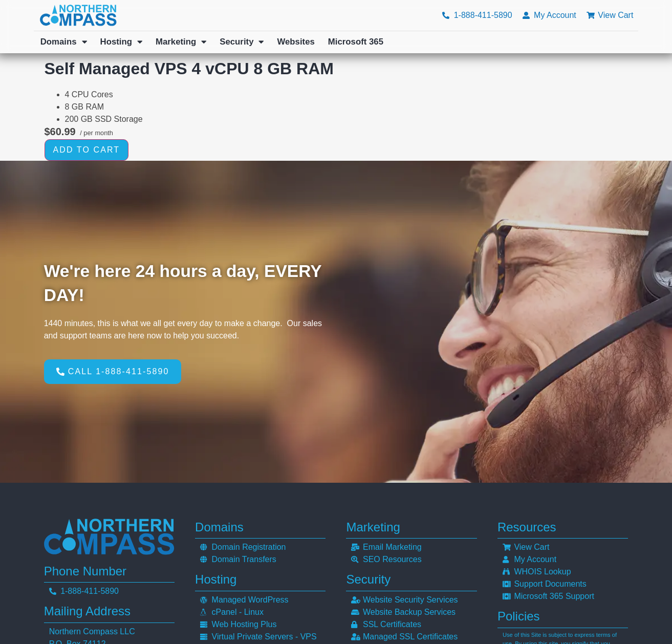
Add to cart (87, 150)
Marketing (181, 42)
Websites (296, 42)
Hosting (121, 42)
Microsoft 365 (356, 42)
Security (242, 42)
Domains (64, 42)
